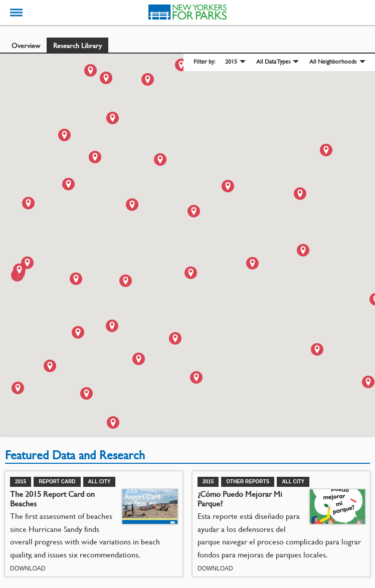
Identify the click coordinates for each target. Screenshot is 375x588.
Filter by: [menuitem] (205, 62)
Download (28, 568)
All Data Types (273, 61)
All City (100, 482)
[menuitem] (235, 62)
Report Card (57, 482)
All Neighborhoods (333, 61)
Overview (26, 45)
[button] (113, 118)
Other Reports (248, 482)
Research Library (77, 45)
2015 (231, 61)
